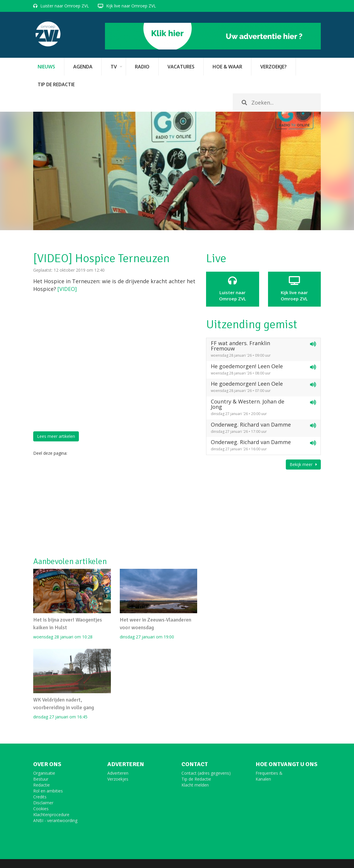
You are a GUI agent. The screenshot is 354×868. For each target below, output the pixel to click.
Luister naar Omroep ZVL (65, 6)
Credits (40, 797)
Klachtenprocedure (51, 815)
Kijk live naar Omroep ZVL (131, 6)
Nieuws (46, 67)
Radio (142, 67)
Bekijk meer (303, 464)
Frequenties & (269, 773)
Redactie (42, 785)
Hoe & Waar (227, 67)
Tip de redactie (56, 84)
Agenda (83, 67)
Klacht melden (195, 785)
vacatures (181, 67)
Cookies (41, 809)
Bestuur (41, 779)
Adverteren (118, 773)
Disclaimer (43, 803)
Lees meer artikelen (56, 436)
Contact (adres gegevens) (206, 773)
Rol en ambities (48, 791)
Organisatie (44, 773)
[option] (177, 171)
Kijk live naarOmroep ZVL (294, 289)
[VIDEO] (67, 289)
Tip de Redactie (196, 779)
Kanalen (263, 779)
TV (114, 67)
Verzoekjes (118, 779)
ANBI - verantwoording (55, 820)
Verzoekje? (274, 67)
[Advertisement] (115, 507)
